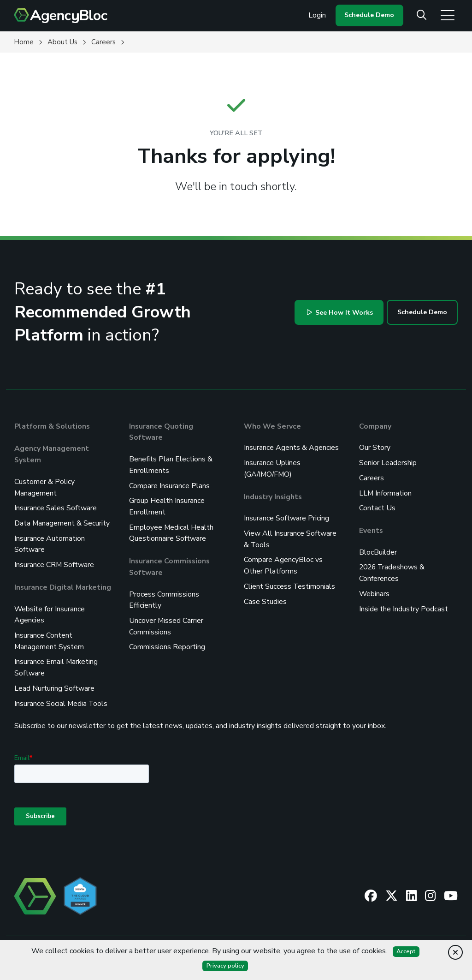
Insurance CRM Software (54, 562)
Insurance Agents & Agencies (291, 448)
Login (317, 15)
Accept (406, 951)
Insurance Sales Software (56, 507)
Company (375, 426)
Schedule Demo (369, 15)
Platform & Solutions (53, 426)
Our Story (375, 448)
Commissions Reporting (167, 642)
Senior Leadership (388, 462)
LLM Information (386, 492)
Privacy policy (225, 966)
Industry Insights (274, 496)
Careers (372, 477)
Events (371, 529)
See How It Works (340, 313)
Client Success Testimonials (290, 583)
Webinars (375, 591)
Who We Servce (273, 426)
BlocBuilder (378, 550)
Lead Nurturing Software (54, 683)
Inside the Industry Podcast (404, 605)
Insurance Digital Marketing (63, 584)
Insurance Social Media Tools (61, 698)
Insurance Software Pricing (286, 517)
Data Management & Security (62, 521)
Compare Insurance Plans (169, 484)
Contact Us (377, 507)
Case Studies (265, 598)
